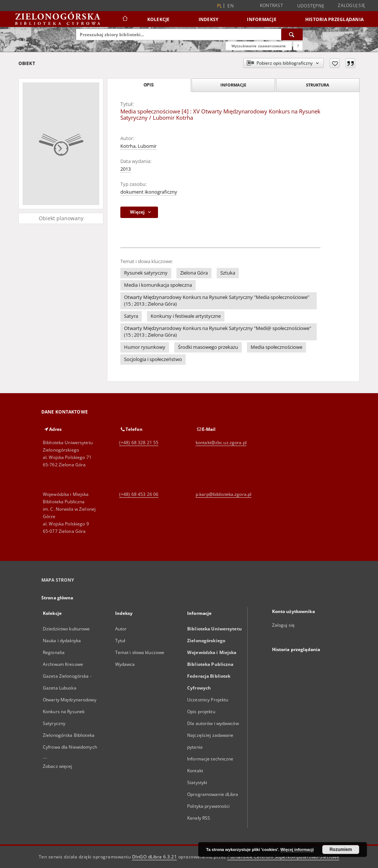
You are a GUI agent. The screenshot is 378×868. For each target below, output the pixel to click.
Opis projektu (201, 712)
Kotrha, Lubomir (138, 146)
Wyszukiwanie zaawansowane (259, 46)
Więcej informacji (297, 850)
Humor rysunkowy (145, 347)
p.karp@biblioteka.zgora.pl (224, 494)
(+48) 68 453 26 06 (139, 494)
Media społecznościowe (276, 347)
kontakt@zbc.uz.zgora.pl (221, 442)
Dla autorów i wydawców (213, 723)
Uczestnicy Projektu (208, 700)
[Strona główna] (125, 19)
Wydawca (125, 664)
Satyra (131, 316)
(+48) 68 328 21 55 (139, 442)
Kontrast (272, 5)
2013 (126, 169)
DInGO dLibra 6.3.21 (155, 857)
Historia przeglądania (334, 19)
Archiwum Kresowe (63, 664)
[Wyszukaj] (292, 34)
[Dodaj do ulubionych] (335, 63)
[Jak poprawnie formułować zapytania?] (298, 46)
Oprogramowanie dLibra (213, 794)
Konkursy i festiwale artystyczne (186, 316)
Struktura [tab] (318, 85)
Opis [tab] (149, 85)
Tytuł (120, 641)
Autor (121, 629)
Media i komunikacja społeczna (158, 285)
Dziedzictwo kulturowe (66, 629)
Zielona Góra (194, 273)
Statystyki (197, 782)
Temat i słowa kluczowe (140, 652)
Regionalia (54, 652)
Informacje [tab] (233, 85)
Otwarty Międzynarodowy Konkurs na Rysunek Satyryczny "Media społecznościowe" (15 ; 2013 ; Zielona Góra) (217, 301)
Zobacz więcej (58, 766)
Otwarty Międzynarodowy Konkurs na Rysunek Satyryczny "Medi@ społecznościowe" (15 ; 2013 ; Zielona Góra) (218, 332)
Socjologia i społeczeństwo (153, 359)
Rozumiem (341, 850)
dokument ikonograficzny (149, 192)
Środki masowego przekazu (208, 347)
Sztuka (228, 273)
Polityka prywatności (208, 806)
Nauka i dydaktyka (62, 641)
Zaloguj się (351, 5)
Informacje (262, 19)
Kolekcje (159, 19)
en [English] (231, 6)
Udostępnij (311, 6)
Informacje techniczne (210, 759)
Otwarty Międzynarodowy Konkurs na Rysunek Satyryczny (70, 712)
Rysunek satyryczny (146, 273)
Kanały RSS (199, 818)
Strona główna (57, 598)
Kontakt (195, 771)
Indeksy (209, 19)
